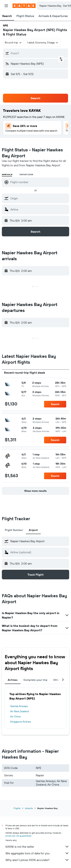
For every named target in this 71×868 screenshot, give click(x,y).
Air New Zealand (19, 711)
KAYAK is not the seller (37, 847)
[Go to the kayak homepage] (24, 6)
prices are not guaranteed (18, 836)
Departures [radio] (26, 175)
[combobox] (13, 43)
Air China (15, 716)
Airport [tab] (33, 530)
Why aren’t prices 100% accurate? (37, 860)
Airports (29, 808)
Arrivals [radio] (7, 175)
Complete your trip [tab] (35, 680)
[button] (6, 6)
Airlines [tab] (13, 680)
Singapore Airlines (20, 722)
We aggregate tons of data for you (37, 853)
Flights (17, 808)
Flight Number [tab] (14, 530)
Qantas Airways (19, 706)
